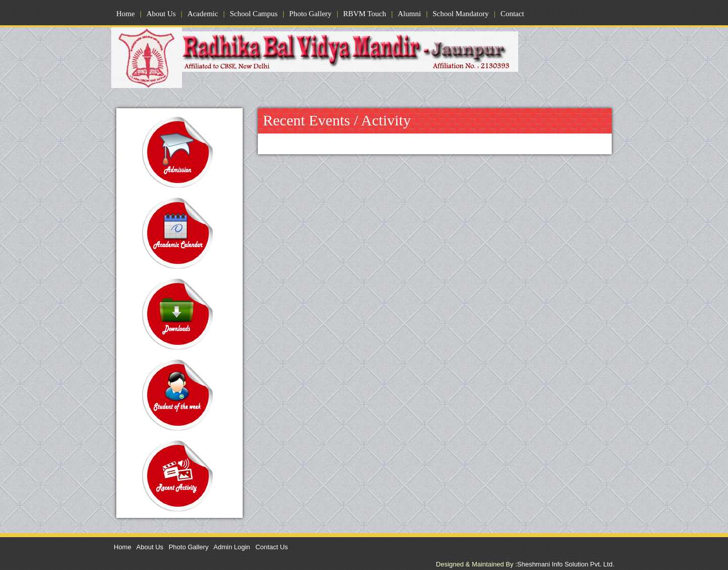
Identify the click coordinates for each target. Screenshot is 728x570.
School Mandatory (461, 14)
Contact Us (271, 547)
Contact (512, 14)
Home (126, 14)
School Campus (254, 14)
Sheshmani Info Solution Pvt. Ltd (566, 564)
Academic (203, 14)
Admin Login (232, 547)
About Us (161, 14)
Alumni (409, 14)
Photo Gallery (310, 14)
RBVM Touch (365, 14)
